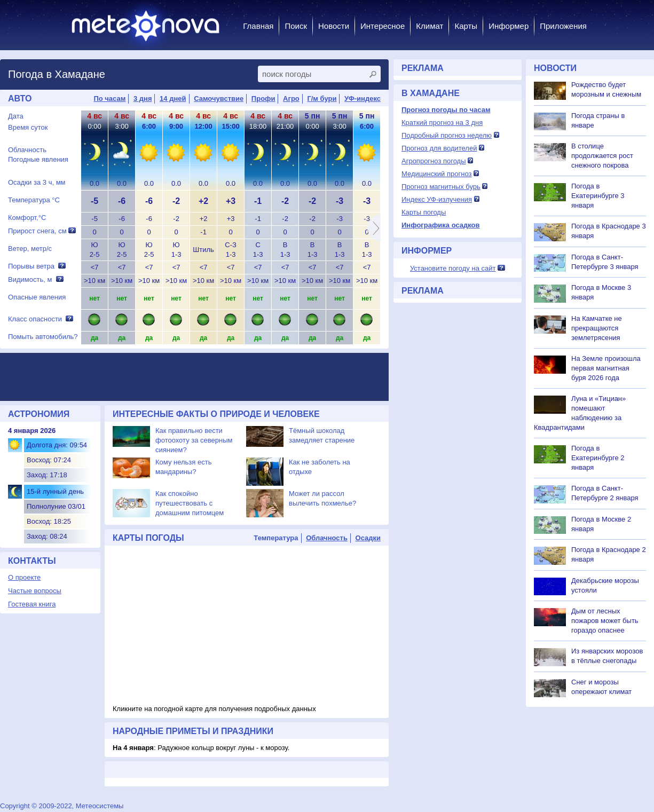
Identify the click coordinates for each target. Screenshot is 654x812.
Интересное (383, 26)
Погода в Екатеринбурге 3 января (598, 196)
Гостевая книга (32, 604)
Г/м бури (322, 98)
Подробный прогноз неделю (447, 135)
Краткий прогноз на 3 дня (442, 123)
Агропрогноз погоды (434, 161)
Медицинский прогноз (436, 174)
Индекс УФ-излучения (437, 199)
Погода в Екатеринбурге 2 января (598, 458)
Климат (430, 26)
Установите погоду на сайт (453, 268)
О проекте (24, 577)
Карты (466, 26)
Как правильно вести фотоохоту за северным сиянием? (194, 440)
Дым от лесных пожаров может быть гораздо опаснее (605, 621)
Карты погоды (424, 212)
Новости (334, 26)
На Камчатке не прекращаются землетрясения (597, 328)
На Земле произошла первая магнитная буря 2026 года (606, 368)
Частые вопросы (35, 591)
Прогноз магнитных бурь (441, 187)
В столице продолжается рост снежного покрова (602, 156)
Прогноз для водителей (439, 148)
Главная (258, 26)
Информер (509, 26)
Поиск (296, 26)
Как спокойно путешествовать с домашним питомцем (190, 503)
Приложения (563, 26)
